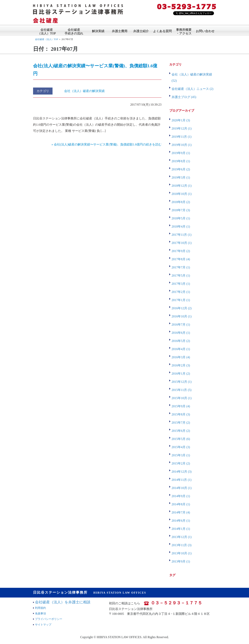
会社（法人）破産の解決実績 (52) (192, 78)
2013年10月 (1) (182, 553)
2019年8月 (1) (181, 161)
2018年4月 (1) (181, 226)
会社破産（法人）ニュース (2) (192, 89)
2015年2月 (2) (181, 463)
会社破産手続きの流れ (74, 30)
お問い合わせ (205, 31)
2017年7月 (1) (181, 267)
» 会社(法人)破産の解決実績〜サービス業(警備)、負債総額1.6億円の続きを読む (107, 144)
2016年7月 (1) (181, 325)
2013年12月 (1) (182, 537)
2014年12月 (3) (182, 472)
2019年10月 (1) (182, 145)
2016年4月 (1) (181, 349)
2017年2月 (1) (181, 292)
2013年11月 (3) (181, 545)
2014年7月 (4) (181, 512)
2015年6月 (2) (181, 431)
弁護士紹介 (141, 31)
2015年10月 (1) (182, 398)
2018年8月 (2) (181, 202)
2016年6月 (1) (181, 333)
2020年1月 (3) (181, 120)
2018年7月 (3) (181, 210)
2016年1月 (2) (181, 374)
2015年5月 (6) (181, 439)
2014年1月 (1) (181, 529)
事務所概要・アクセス (184, 30)
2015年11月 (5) (181, 390)
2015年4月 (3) (181, 447)
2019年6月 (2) (181, 169)
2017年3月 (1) (181, 284)
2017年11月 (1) (181, 235)
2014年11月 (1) (181, 480)
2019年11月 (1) (181, 137)
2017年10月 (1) (182, 243)
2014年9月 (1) (181, 496)
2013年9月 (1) (181, 561)
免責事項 (40, 613)
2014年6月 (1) (181, 521)
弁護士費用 (120, 31)
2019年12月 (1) (182, 128)
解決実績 (98, 31)
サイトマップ (43, 625)
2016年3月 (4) (181, 357)
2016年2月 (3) (181, 365)
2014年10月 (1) (182, 488)
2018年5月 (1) (181, 218)
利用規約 (40, 608)
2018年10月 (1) (182, 194)
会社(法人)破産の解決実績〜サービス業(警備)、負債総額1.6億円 (95, 70)
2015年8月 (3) (181, 414)
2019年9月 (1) (181, 153)
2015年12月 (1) (182, 382)
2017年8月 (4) (181, 259)
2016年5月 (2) (181, 341)
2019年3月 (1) (181, 177)
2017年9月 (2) (181, 251)
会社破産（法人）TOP (47, 30)
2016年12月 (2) (182, 308)
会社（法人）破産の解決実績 (84, 91)
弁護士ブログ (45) (184, 97)
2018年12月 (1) (182, 186)
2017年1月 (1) (181, 300)
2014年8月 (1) (181, 504)
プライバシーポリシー (49, 619)
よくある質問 (162, 31)
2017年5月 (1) (181, 276)
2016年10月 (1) (182, 316)
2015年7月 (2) (181, 423)
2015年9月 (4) (181, 406)
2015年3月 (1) (181, 455)
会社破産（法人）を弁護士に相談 (63, 602)
